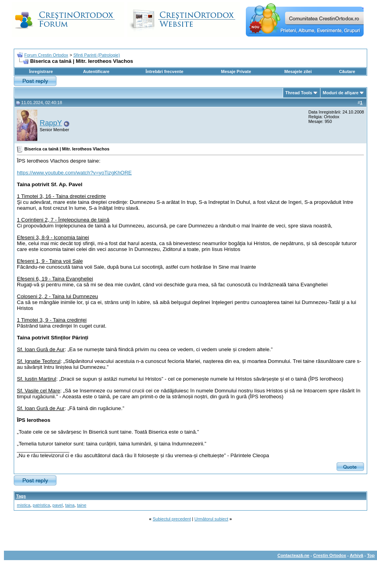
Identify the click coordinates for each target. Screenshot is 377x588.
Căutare (347, 71)
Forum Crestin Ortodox (46, 55)
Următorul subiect (211, 519)
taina (70, 505)
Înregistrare (41, 71)
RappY (51, 123)
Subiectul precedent (172, 519)
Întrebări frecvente (165, 71)
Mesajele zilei (298, 71)
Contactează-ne (293, 555)
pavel (58, 505)
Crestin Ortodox (330, 555)
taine (82, 505)
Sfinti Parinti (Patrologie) (97, 55)
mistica (24, 505)
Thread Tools (299, 93)
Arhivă (357, 555)
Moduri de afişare (341, 93)
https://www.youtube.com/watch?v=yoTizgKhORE (74, 173)
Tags (21, 496)
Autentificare (96, 71)
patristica (41, 505)
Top (371, 555)
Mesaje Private (236, 71)
